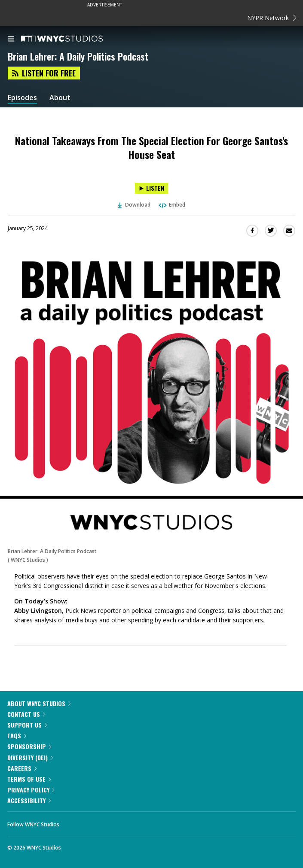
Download (134, 205)
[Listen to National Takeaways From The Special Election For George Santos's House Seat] (151, 188)
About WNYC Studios (39, 703)
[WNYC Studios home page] (73, 39)
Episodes (22, 98)
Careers (22, 768)
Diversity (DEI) (30, 757)
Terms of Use (29, 779)
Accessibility (29, 800)
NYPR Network (272, 18)
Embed (171, 205)
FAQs (17, 736)
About (60, 98)
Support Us (27, 725)
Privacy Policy (31, 790)
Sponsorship (29, 746)
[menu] (11, 40)
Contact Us (26, 714)
